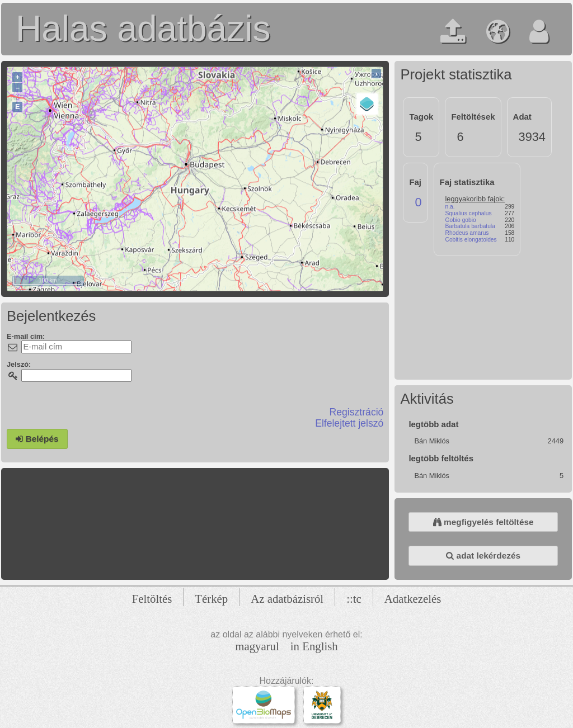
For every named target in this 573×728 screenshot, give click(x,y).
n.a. (450, 207)
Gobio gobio (461, 220)
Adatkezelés (413, 599)
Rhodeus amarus (467, 233)
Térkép (211, 599)
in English (314, 646)
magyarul (257, 646)
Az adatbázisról (287, 599)
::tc (354, 599)
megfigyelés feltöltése (483, 522)
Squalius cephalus (469, 213)
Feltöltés (152, 599)
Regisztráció (357, 412)
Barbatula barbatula (470, 226)
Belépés (37, 439)
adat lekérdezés (483, 556)
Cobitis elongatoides (471, 240)
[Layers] (367, 104)
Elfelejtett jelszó (349, 423)
